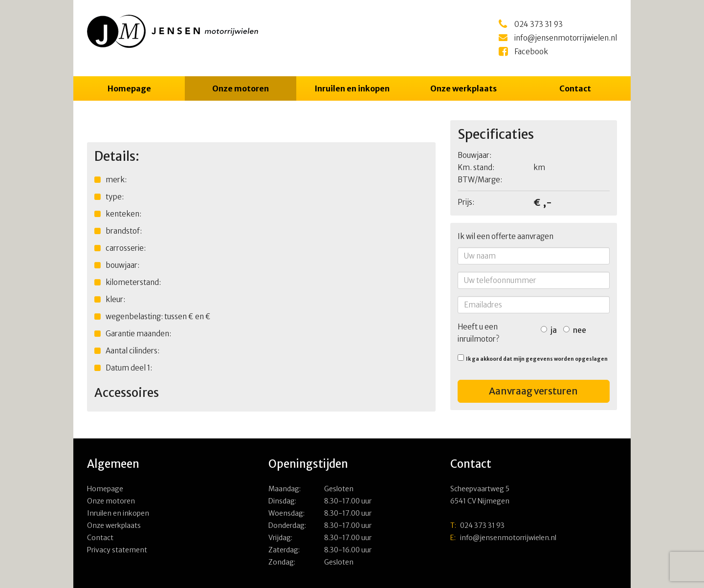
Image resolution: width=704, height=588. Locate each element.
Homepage (129, 88)
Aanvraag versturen (533, 391)
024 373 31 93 (477, 525)
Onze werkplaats (463, 88)
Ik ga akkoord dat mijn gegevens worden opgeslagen (533, 358)
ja (549, 330)
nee (575, 330)
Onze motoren (241, 88)
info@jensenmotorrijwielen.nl (503, 538)
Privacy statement (117, 550)
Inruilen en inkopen (352, 88)
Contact (575, 88)
